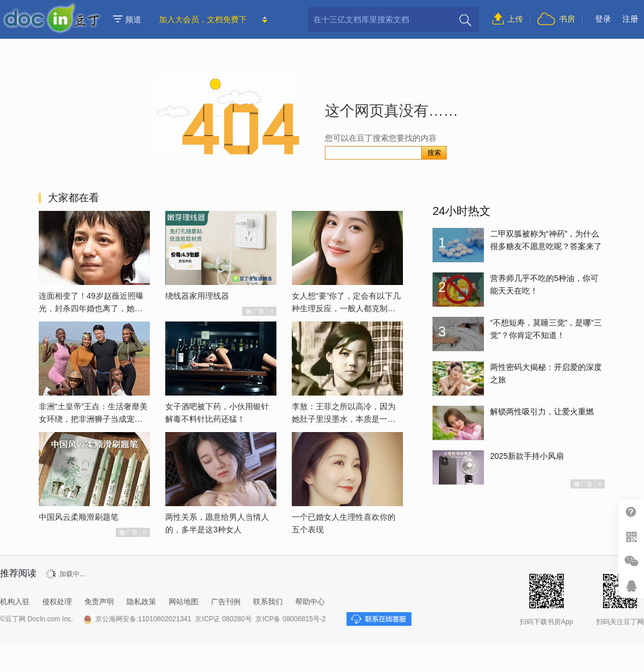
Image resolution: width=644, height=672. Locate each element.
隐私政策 (141, 602)
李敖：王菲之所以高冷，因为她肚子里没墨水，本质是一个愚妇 (344, 419)
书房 (567, 19)
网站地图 (184, 602)
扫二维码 (631, 537)
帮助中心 (631, 512)
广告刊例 (226, 602)
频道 (127, 19)
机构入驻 (15, 602)
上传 (515, 19)
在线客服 (631, 586)
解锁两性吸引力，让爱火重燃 (542, 412)
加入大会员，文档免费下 (203, 19)
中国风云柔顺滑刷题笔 (79, 517)
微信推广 (631, 561)
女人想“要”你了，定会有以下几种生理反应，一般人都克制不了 (346, 308)
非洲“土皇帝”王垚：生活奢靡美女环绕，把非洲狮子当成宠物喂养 (93, 419)
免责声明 (99, 602)
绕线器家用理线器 (197, 296)
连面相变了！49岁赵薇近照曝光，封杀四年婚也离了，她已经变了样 (91, 308)
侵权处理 (57, 602)
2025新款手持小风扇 (527, 456)
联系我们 (268, 602)
